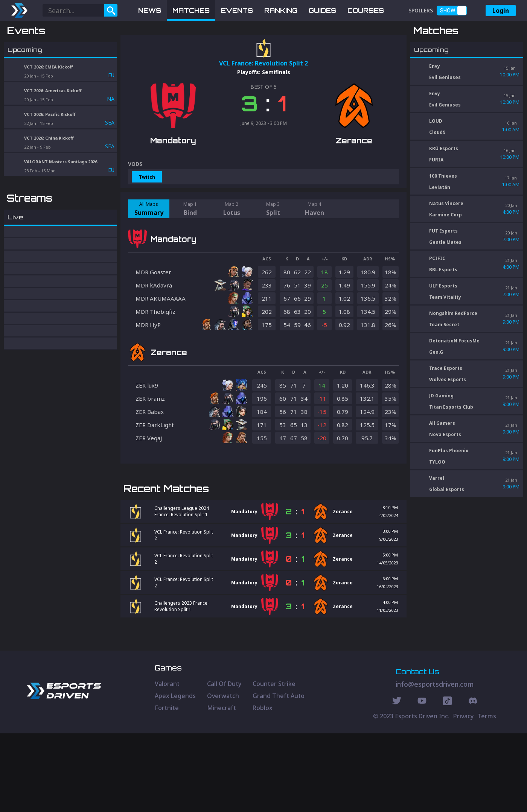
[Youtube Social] (422, 780)
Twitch (147, 216)
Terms (487, 795)
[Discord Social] (447, 780)
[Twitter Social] (397, 780)
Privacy (463, 795)
